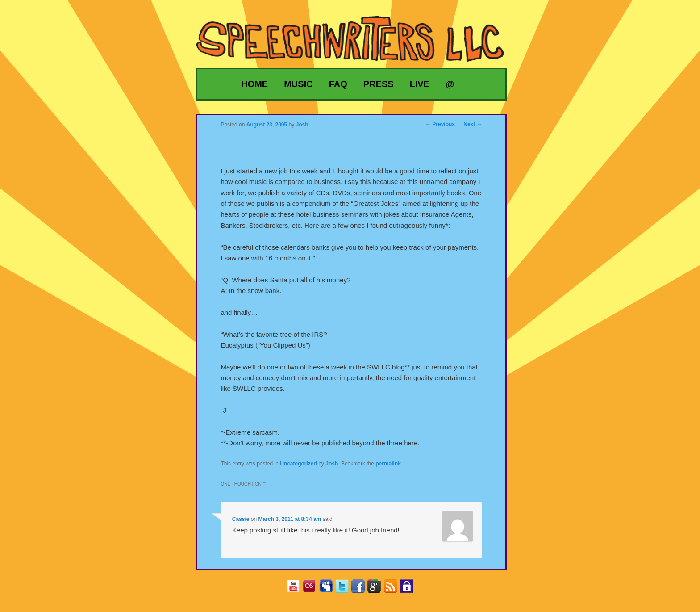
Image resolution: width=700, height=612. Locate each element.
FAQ (338, 84)
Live (420, 84)
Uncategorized (298, 464)
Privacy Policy (410, 589)
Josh (332, 464)
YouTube (297, 589)
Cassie (241, 519)
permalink (388, 464)
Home (254, 84)
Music (298, 84)
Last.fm (313, 589)
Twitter (345, 589)
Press (379, 84)
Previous (440, 124)
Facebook (361, 589)
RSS (394, 589)
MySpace (329, 589)
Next (473, 124)
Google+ (377, 589)
